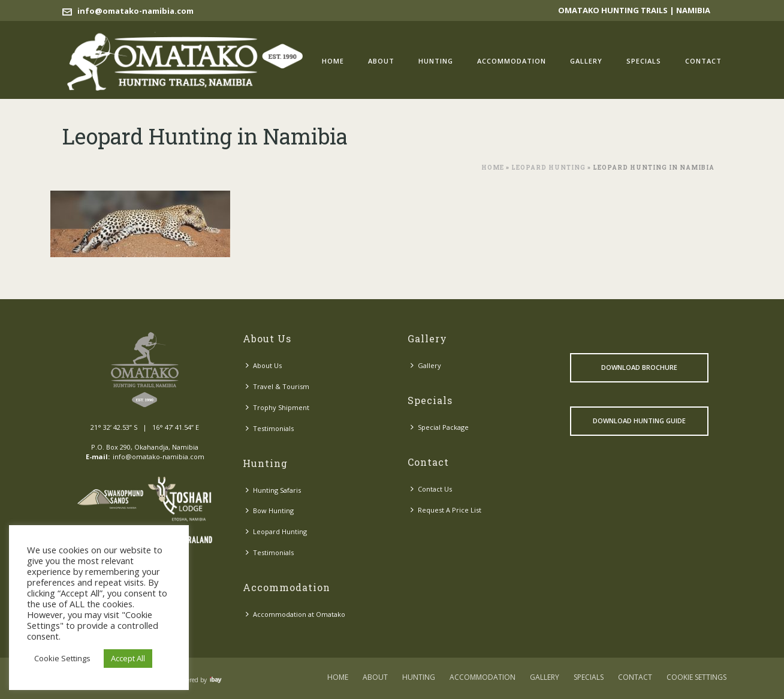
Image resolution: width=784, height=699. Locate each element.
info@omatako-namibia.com (135, 11)
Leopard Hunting (548, 168)
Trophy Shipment (278, 407)
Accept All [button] (128, 658)
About (381, 61)
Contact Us (431, 489)
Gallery (586, 61)
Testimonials (270, 428)
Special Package (440, 427)
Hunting (436, 61)
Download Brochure (639, 367)
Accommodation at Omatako (295, 614)
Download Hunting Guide (639, 421)
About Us (264, 365)
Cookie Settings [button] (62, 658)
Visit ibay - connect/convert (216, 680)
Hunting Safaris (273, 490)
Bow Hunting (270, 510)
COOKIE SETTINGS (696, 677)
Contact (703, 61)
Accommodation (512, 61)
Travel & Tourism (278, 386)
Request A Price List (446, 510)
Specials (644, 61)
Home (333, 61)
